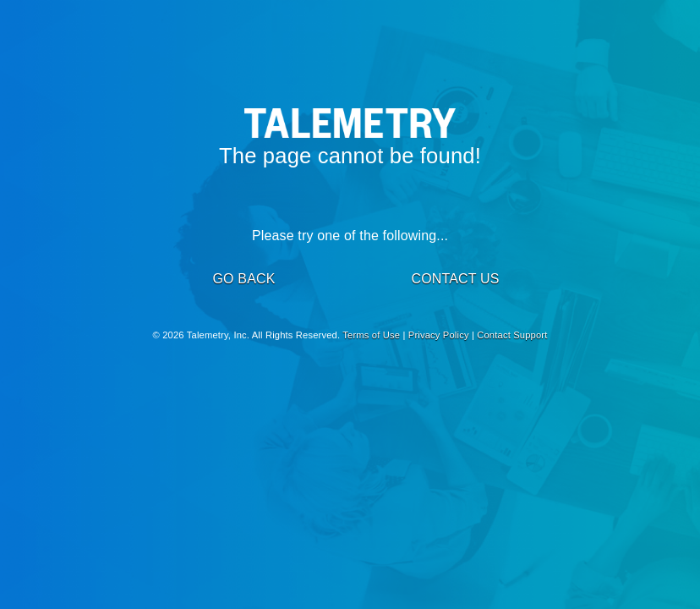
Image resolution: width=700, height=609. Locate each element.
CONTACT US (455, 279)
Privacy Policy (439, 335)
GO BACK (243, 279)
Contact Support (512, 335)
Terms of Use (371, 335)
